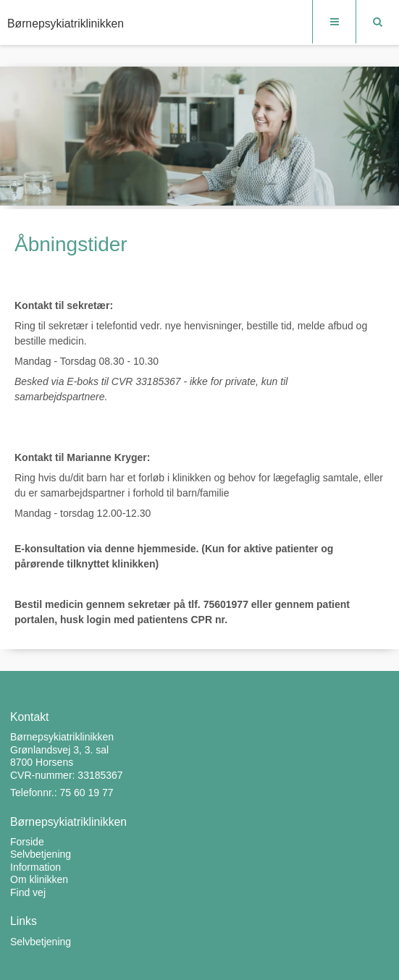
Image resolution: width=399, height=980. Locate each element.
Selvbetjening (41, 942)
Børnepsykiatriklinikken (66, 24)
